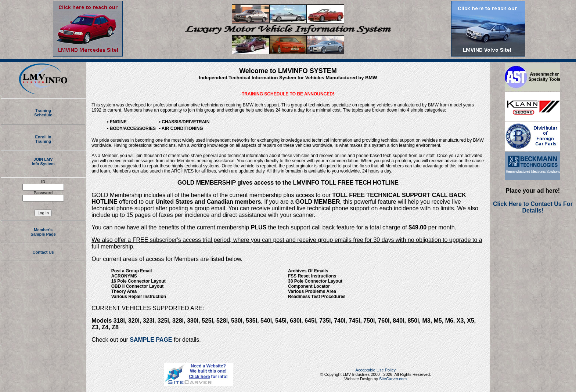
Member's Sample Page (43, 234)
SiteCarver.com (393, 379)
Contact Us (43, 254)
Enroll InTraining (43, 139)
